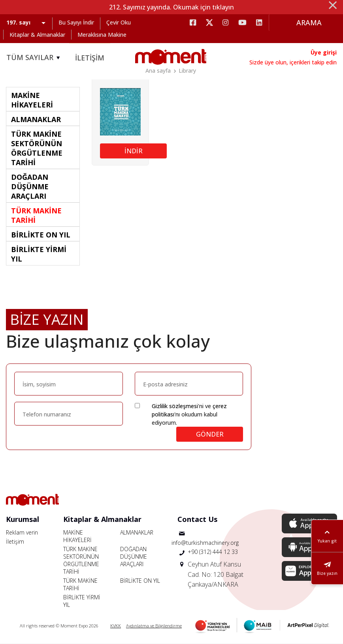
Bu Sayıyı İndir (76, 22)
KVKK (116, 626)
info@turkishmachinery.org (205, 543)
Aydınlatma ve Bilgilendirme (154, 626)
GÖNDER (210, 434)
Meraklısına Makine (102, 35)
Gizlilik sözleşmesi (175, 406)
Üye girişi (324, 52)
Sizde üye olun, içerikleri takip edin (293, 62)
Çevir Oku (119, 22)
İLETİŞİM (90, 58)
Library (187, 71)
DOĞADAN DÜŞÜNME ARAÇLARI (134, 556)
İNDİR (134, 151)
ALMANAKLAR (137, 532)
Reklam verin (22, 532)
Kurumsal (23, 519)
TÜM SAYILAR (34, 58)
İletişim (15, 541)
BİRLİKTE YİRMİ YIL (82, 601)
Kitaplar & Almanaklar (37, 35)
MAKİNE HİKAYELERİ (77, 536)
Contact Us (197, 519)
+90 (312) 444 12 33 (213, 552)
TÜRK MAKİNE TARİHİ (80, 584)
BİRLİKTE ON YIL (140, 581)
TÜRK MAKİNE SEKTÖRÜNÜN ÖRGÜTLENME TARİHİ (81, 560)
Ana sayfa (158, 71)
